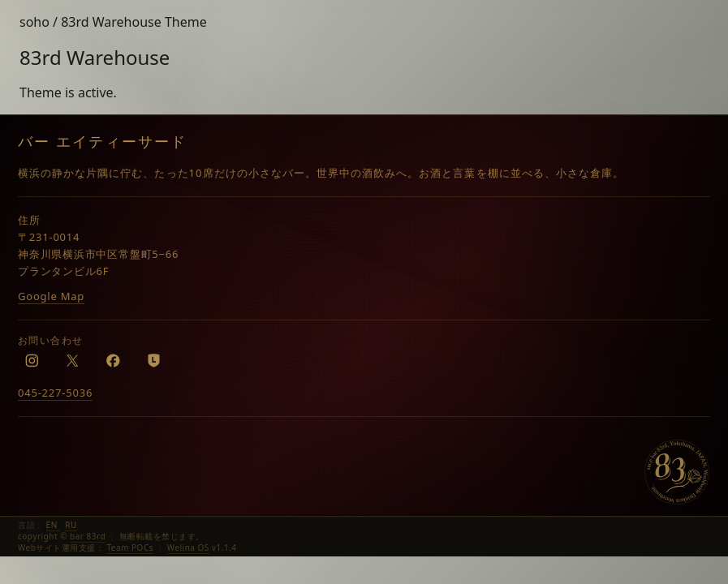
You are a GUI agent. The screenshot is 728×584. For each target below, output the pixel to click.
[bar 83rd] (677, 472)
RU (71, 525)
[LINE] (153, 360)
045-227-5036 (55, 393)
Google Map (51, 296)
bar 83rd (88, 536)
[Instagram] (32, 360)
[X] (72, 360)
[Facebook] (113, 360)
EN (53, 525)
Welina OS (188, 547)
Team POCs (131, 547)
